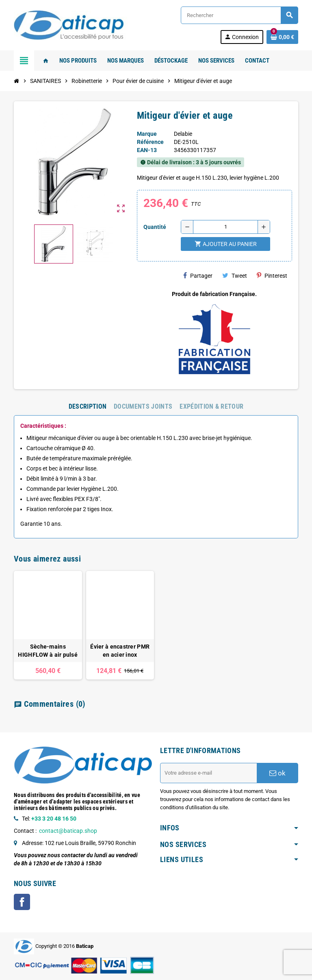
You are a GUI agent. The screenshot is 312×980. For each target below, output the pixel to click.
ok (277, 773)
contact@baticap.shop (68, 831)
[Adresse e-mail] (208, 773)
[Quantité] (225, 227)
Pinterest (272, 275)
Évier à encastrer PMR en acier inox (120, 651)
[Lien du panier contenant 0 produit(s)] (282, 37)
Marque (147, 134)
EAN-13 (147, 150)
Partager (198, 275)
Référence (150, 142)
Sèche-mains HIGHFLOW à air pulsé (48, 651)
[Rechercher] (239, 15)
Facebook (22, 902)
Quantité (155, 227)
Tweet (235, 275)
